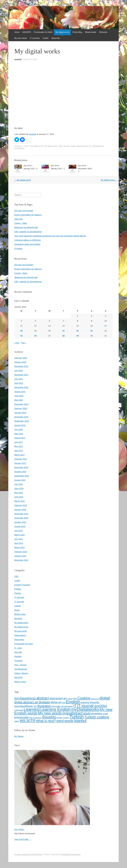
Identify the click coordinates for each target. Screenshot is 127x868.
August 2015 (20, 526)
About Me (56, 38)
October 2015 (20, 522)
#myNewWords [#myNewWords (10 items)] (25, 698)
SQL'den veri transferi (24, 211)
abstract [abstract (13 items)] (43, 698)
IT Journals (35, 38)
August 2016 (20, 480)
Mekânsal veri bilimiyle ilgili (26, 227)
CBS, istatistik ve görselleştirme (28, 232)
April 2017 (19, 451)
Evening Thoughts (22, 585)
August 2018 (20, 425)
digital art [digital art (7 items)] (56, 702)
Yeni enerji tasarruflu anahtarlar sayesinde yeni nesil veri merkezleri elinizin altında (50, 236)
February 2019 (21, 408)
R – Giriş (18, 648)
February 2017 (21, 459)
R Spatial (18, 248)
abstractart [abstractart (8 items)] (56, 698)
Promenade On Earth (43, 32)
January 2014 (20, 556)
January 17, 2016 (30, 59)
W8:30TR (27, 32)
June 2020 (19, 396)
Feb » (24, 343)
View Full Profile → (23, 839)
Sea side (18, 652)
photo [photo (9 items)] (87, 713)
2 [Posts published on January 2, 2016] (92, 316)
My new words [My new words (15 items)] (50, 713)
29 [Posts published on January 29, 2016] (77, 336)
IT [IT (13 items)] (75, 706)
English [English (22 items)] (73, 702)
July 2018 (19, 429)
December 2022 (21, 366)
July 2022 (19, 371)
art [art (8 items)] (65, 698)
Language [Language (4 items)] (19, 710)
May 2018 (19, 434)
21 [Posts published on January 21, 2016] (63, 331)
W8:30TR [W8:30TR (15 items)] (27, 721)
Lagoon (18, 606)
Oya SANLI (19, 829)
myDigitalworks (98, 146)
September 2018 (22, 421)
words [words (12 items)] (69, 721)
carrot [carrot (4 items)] (70, 699)
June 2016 (19, 488)
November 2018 (21, 417)
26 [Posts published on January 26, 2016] (35, 336)
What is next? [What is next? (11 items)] (46, 721)
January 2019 (20, 413)
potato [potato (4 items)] (105, 714)
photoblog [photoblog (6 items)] (97, 713)
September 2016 (22, 476)
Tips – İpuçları (20, 665)
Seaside (18, 656)
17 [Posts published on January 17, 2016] (106, 326)
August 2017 (20, 438)
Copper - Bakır (21, 223)
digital (73, 146)
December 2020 (21, 387)
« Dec (17, 343)
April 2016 (19, 497)
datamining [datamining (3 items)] (95, 699)
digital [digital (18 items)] (105, 698)
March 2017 (20, 455)
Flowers (18, 589)
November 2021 (21, 375)
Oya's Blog (26, 16)
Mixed (17, 610)
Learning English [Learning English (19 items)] (55, 709)
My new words (21, 38)
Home (17, 32)
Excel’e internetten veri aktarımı (28, 269)
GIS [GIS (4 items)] (35, 706)
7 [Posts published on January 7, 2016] (63, 321)
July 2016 (19, 484)
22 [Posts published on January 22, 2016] (77, 331)
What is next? (20, 682)
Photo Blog (77, 32)
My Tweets (19, 736)
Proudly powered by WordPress (28, 854)
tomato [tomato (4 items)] (59, 718)
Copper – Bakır (21, 273)
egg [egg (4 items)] (64, 703)
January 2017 (20, 463)
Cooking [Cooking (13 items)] (84, 698)
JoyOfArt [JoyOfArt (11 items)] (100, 706)
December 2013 (21, 560)
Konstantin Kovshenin (71, 854)
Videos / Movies (21, 673)
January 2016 (20, 510)
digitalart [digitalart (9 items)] (44, 702)
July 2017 (19, 442)
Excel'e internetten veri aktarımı (28, 215)
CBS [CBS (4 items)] (75, 699)
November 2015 (21, 518)
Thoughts (18, 661)
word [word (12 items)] (60, 721)
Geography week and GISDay (27, 244)
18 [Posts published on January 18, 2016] (21, 331)
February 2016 (21, 505)
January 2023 (20, 362)
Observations (20, 635)
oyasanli (18, 59)
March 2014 (20, 547)
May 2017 (19, 446)
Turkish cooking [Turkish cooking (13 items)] (97, 717)
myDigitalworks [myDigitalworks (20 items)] (85, 709)
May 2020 (19, 400)
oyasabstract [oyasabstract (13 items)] (72, 713)
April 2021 (19, 383)
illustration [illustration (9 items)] (44, 706)
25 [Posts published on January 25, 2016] (21, 336)
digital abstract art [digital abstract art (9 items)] (26, 702)
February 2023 (21, 358)
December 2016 (21, 467)
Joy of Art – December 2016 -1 (85, 169)
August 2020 (20, 392)
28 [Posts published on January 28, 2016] (63, 336)
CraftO (45, 38)
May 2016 (19, 493)
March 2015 (20, 535)
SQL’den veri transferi (24, 265)
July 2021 (19, 379)
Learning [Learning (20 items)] (32, 709)
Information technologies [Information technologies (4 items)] (62, 706)
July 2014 (19, 539)
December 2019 (21, 404)
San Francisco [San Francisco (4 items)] (36, 718)
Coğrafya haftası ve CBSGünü (28, 240)
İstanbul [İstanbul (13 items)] (80, 721)
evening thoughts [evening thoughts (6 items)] (90, 702)
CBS (16, 576)
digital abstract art (84, 146)
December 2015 (21, 514)
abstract (67, 146)
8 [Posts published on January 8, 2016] (78, 321)
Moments (103, 32)
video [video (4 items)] (17, 721)
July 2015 (19, 531)
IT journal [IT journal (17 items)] (85, 706)
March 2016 (20, 501)
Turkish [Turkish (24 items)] (77, 717)
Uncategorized (21, 669)
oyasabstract (19, 148)
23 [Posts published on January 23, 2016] (92, 331)
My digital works (62, 32)
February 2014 (21, 552)
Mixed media (91, 32)
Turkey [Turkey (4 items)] (66, 718)
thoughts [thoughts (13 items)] (49, 717)
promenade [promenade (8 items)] (22, 717)
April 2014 (19, 543)
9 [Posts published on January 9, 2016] (92, 321)
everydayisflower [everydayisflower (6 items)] (24, 706)
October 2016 (20, 472)
